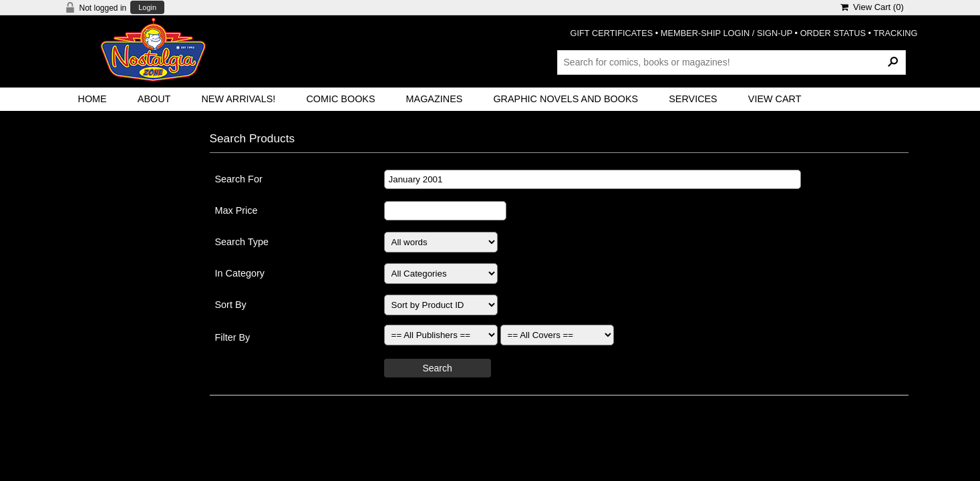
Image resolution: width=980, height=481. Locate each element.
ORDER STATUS (833, 33)
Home (93, 99)
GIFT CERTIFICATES (612, 33)
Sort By (231, 305)
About (154, 99)
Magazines (435, 99)
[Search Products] (731, 62)
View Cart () (872, 7)
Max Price (236, 210)
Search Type (242, 242)
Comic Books (340, 99)
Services (693, 99)
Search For (239, 179)
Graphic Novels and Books (565, 99)
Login (147, 8)
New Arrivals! (238, 99)
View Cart (775, 99)
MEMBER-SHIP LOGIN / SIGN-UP (726, 33)
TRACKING (895, 33)
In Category (240, 273)
